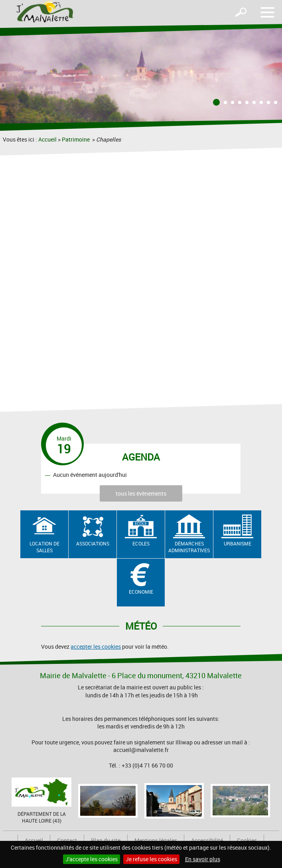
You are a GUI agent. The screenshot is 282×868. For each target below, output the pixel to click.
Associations (93, 543)
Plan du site (106, 840)
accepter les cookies (96, 647)
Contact (67, 840)
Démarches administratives (189, 547)
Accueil (47, 139)
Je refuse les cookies (151, 859)
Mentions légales (156, 840)
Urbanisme (238, 543)
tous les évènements (141, 493)
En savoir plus (203, 859)
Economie (141, 592)
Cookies (247, 840)
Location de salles (44, 547)
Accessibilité (207, 840)
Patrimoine (76, 139)
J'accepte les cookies (92, 859)
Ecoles (141, 543)
